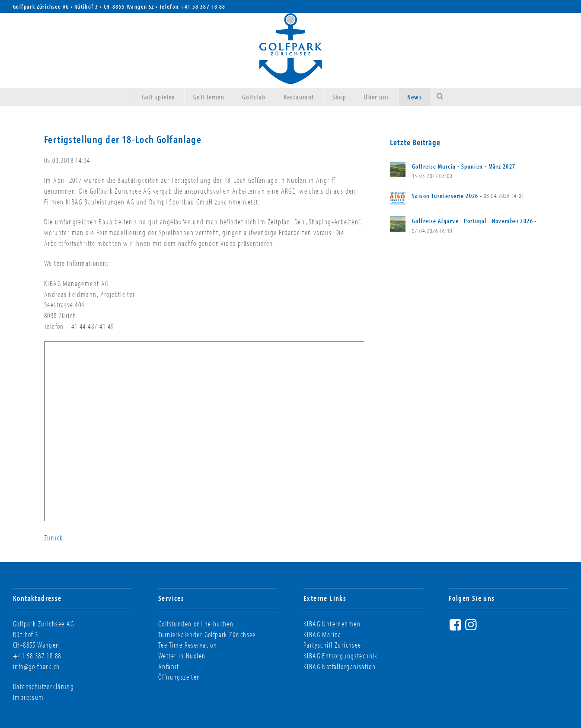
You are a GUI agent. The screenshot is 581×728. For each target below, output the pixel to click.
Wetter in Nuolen (182, 656)
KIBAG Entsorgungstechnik (341, 656)
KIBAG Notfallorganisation (340, 666)
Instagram (472, 628)
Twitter (488, 628)
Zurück (53, 538)
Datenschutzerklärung (43, 686)
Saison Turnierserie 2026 (445, 196)
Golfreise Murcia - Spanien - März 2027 (464, 166)
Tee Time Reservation (188, 645)
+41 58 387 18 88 (203, 6)
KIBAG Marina (322, 634)
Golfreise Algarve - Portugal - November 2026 (472, 221)
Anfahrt (169, 666)
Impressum (29, 697)
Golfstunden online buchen (196, 624)
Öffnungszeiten (179, 677)
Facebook (456, 628)
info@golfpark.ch (37, 666)
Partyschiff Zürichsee (332, 645)
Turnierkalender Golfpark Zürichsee (207, 634)
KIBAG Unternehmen (332, 624)
